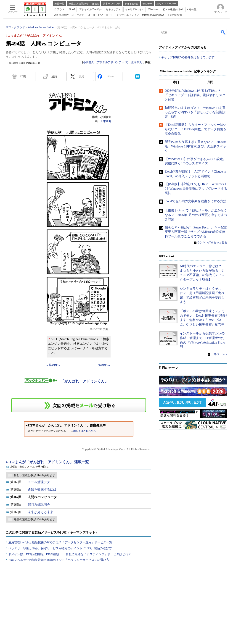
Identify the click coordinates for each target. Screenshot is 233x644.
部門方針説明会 (39, 505)
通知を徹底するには (42, 490)
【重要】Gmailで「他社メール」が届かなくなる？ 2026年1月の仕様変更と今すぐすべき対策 (196, 215)
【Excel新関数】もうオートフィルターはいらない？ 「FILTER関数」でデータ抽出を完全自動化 (196, 129)
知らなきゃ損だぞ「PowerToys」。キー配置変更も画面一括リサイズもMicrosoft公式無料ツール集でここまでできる (196, 232)
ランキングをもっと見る (212, 242)
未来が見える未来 (40, 512)
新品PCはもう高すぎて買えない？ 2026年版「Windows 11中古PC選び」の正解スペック (195, 146)
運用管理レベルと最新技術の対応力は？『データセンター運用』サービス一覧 (60, 542)
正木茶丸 (137, 62)
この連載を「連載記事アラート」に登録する (79, 405)
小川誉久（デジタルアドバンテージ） (106, 62)
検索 (223, 32)
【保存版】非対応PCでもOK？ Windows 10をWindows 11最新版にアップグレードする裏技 (196, 189)
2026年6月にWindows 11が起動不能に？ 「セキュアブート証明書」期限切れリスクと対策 (195, 95)
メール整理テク (39, 482)
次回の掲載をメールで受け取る (29, 467)
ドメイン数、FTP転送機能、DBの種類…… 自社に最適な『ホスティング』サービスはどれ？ (70, 554)
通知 (54, 76)
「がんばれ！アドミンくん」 (85, 381)
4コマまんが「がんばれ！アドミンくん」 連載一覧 (47, 462)
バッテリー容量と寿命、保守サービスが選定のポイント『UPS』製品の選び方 (60, 548)
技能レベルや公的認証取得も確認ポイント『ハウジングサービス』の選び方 (59, 560)
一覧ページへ (219, 354)
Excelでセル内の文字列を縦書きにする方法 (196, 201)
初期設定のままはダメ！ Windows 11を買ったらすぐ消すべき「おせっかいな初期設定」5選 (195, 112)
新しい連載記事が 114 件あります (34, 475)
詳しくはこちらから (84, 431)
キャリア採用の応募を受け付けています (188, 57)
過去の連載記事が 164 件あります (34, 519)
